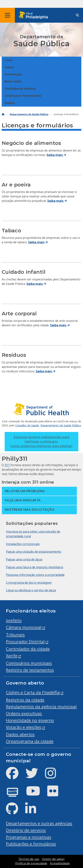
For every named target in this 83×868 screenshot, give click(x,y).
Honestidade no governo (30, 720)
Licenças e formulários (23, 96)
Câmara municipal (24, 627)
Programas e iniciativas (29, 837)
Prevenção (13, 74)
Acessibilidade (60, 863)
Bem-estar (13, 81)
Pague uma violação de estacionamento (34, 552)
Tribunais (15, 635)
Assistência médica (20, 89)
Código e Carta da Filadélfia (33, 692)
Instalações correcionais (23, 544)
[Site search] (77, 15)
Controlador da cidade (28, 649)
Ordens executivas (24, 713)
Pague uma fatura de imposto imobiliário (35, 567)
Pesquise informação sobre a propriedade (35, 575)
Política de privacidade (31, 863)
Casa (8, 60)
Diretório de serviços (26, 830)
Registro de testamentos (30, 670)
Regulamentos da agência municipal (41, 707)
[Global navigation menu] (7, 15)
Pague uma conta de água (24, 559)
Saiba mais (56, 155)
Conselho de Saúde (27, 425)
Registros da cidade (25, 700)
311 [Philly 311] (7, 465)
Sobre (9, 67)
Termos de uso (29, 859)
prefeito (14, 620)
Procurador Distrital (25, 642)
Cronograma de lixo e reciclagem (29, 583)
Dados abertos (20, 734)
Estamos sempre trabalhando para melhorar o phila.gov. (41, 442)
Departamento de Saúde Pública (29, 114)
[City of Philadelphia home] (34, 15)
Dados (10, 103)
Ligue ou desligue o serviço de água (31, 590)
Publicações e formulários (31, 844)
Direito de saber (53, 859)
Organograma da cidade (30, 741)
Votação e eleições (24, 727)
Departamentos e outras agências (39, 823)
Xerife (12, 656)
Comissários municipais (29, 663)
